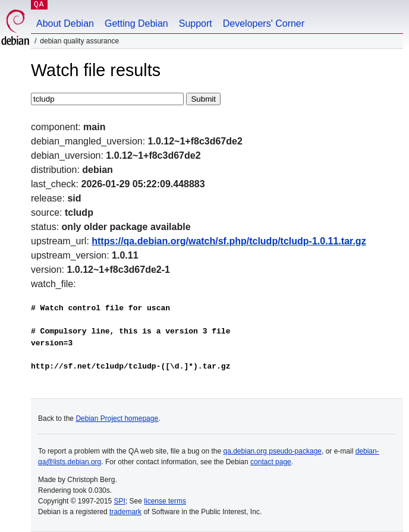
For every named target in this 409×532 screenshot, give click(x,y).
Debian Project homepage (117, 418)
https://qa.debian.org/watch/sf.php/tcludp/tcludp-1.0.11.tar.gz (229, 241)
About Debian (65, 23)
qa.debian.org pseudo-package (273, 451)
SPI (120, 501)
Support (196, 23)
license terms (165, 501)
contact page (271, 462)
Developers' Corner (264, 23)
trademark (125, 512)
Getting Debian (136, 23)
